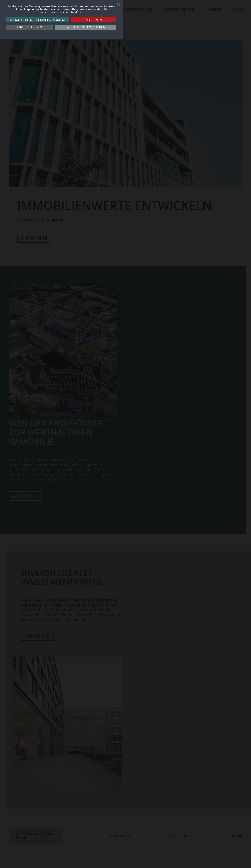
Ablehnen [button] (94, 20)
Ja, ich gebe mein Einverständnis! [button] (37, 20)
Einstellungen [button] (30, 27)
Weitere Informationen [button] (86, 27)
